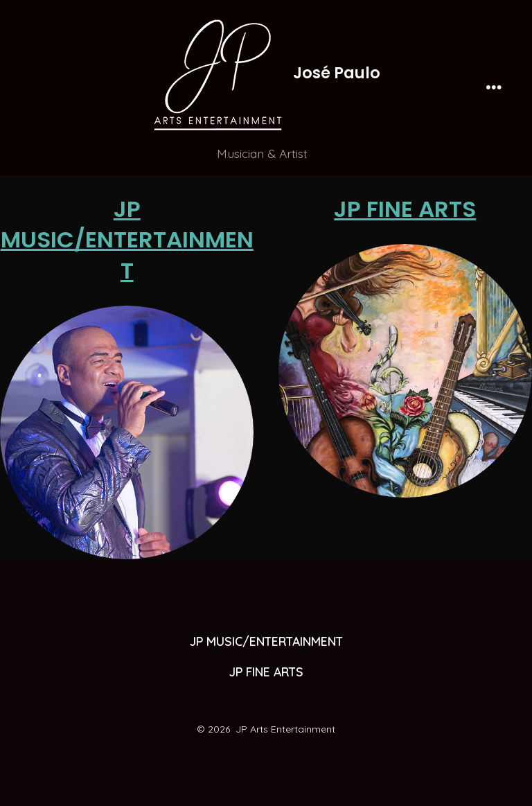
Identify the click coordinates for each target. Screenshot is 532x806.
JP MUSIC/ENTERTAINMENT (127, 239)
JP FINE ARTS (405, 209)
